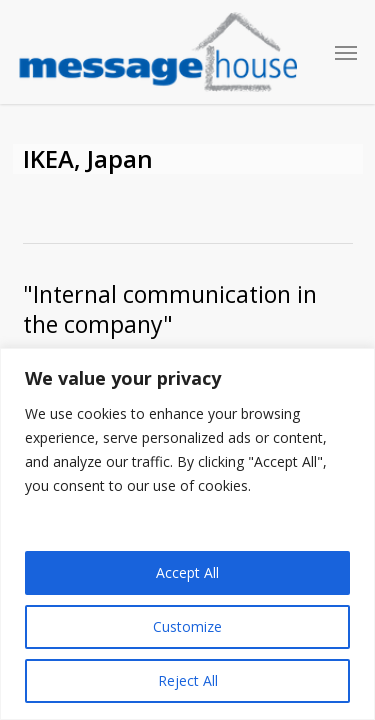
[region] (187, 534)
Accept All (187, 572)
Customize (187, 626)
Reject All (188, 680)
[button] (346, 52)
